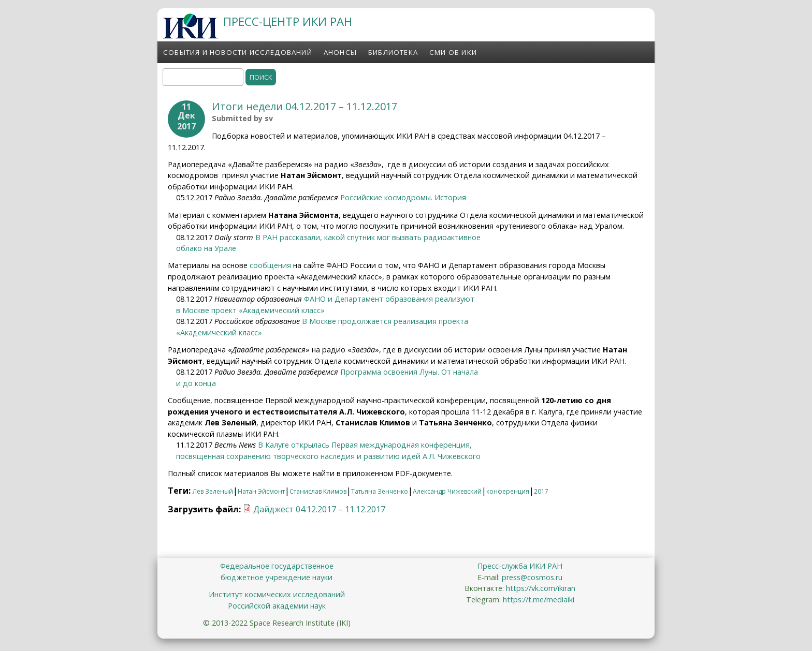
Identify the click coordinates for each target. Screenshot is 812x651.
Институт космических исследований (277, 594)
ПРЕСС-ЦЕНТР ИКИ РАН (288, 21)
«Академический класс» (219, 332)
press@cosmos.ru (532, 577)
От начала (460, 372)
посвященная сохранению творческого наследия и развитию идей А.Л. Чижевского (328, 456)
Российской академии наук (277, 606)
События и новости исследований (238, 52)
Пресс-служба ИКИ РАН (520, 566)
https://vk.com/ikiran (541, 588)
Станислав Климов (318, 491)
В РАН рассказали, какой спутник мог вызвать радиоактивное (368, 237)
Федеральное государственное (277, 566)
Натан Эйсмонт (261, 491)
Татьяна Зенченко (380, 491)
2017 (541, 491)
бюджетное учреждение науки (277, 577)
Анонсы (340, 52)
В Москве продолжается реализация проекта (385, 321)
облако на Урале (206, 248)
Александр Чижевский (447, 491)
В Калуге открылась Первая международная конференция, (365, 445)
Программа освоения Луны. (391, 372)
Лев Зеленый (213, 491)
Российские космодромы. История (403, 197)
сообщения (270, 265)
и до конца (196, 383)
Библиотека (393, 52)
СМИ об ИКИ (453, 52)
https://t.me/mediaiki (539, 600)
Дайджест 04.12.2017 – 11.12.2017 (319, 509)
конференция (508, 491)
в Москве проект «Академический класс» (250, 310)
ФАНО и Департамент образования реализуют (389, 299)
